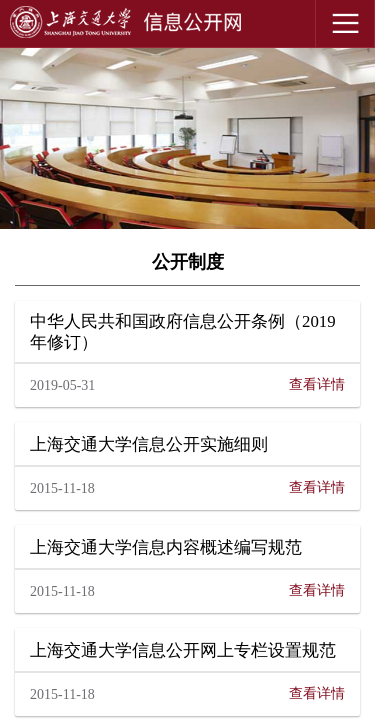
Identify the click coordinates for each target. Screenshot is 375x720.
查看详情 (317, 384)
